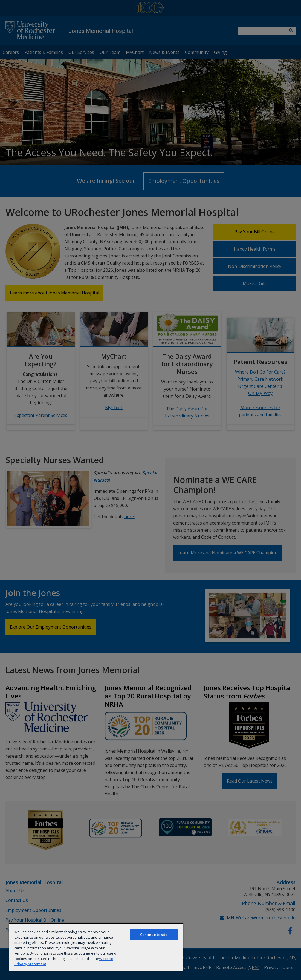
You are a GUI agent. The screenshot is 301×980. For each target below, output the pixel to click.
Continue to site (154, 935)
